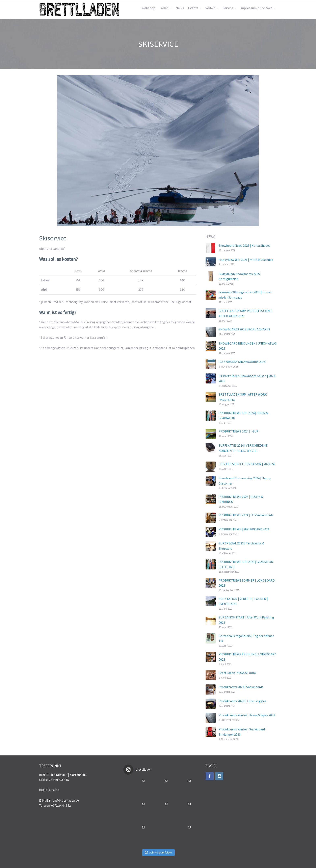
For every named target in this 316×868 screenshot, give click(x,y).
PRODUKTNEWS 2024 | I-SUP (239, 431)
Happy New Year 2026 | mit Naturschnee (246, 260)
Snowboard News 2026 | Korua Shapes (244, 245)
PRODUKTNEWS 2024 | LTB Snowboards (246, 515)
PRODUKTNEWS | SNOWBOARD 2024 (244, 529)
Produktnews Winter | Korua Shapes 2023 (247, 715)
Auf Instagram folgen (158, 853)
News (180, 8)
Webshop (148, 8)
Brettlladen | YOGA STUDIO (237, 673)
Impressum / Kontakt (256, 8)
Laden (164, 8)
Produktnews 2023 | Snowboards (241, 687)
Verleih (210, 8)
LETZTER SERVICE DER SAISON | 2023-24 (247, 464)
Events (193, 8)
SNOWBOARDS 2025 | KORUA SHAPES (244, 329)
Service (228, 8)
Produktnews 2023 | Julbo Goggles (242, 701)
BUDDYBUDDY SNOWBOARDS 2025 (242, 362)
